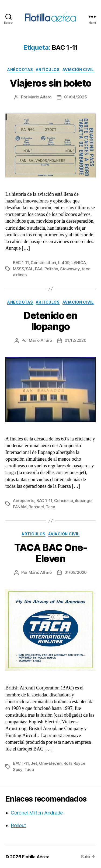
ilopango (83, 501)
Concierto (64, 501)
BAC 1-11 (21, 263)
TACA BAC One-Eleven (51, 553)
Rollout (18, 825)
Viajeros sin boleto (50, 83)
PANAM (20, 507)
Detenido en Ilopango (50, 321)
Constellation (43, 263)
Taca (50, 507)
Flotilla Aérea (36, 857)
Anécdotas (20, 70)
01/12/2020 (75, 340)
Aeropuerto (24, 501)
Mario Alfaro (40, 97)
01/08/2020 (76, 572)
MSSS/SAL (23, 269)
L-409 (64, 263)
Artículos (48, 70)
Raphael (36, 507)
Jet (34, 763)
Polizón (51, 269)
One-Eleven (50, 763)
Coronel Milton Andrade (37, 813)
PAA (39, 269)
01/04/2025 (75, 97)
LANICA (79, 263)
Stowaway (70, 269)
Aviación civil (78, 70)
